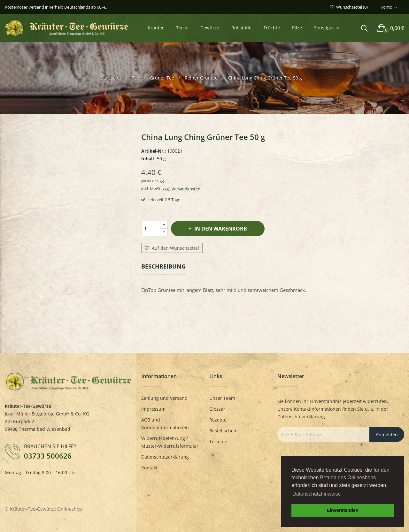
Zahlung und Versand (164, 398)
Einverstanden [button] (342, 510)
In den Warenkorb (220, 229)
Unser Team (222, 398)
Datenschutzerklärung (165, 457)
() (349, 7)
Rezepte (218, 420)
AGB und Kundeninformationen (165, 424)
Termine (218, 441)
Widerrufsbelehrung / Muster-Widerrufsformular (170, 442)
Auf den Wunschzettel (172, 248)
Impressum (153, 409)
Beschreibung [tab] (163, 266)
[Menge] (151, 229)
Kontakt (149, 468)
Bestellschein (224, 431)
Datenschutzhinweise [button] (316, 494)
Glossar (217, 409)
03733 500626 (48, 456)
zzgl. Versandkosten (181, 189)
